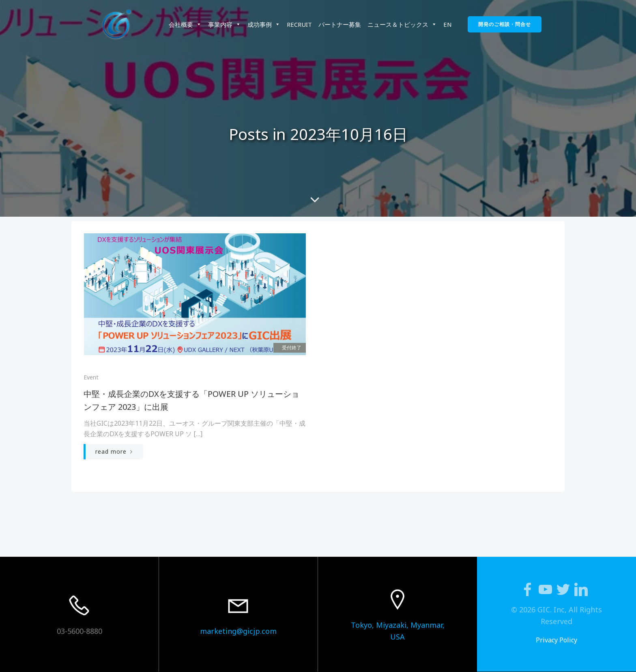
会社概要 (185, 24)
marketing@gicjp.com (238, 631)
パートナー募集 (340, 24)
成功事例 (264, 24)
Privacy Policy (556, 640)
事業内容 (225, 24)
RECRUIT (299, 24)
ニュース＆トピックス (402, 24)
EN (448, 24)
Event (91, 377)
